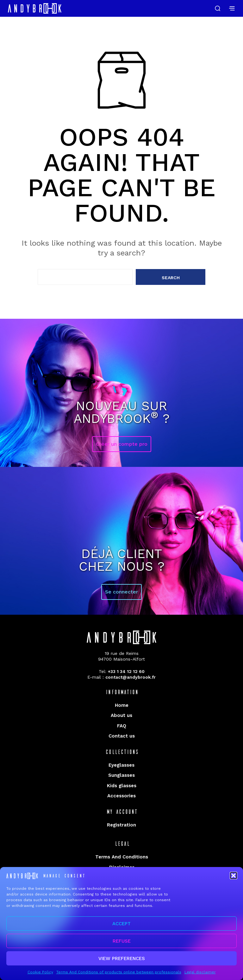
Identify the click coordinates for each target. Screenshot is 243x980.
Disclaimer (122, 867)
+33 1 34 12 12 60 (126, 671)
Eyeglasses (121, 765)
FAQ (122, 726)
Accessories (121, 796)
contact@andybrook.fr (131, 677)
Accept (121, 927)
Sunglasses (121, 775)
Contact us (122, 736)
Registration (121, 825)
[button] (234, 879)
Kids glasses (122, 786)
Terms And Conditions (122, 857)
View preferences (122, 962)
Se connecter (121, 592)
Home (122, 705)
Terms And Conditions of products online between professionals (119, 976)
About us (121, 715)
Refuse (122, 945)
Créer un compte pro (122, 444)
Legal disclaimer (200, 976)
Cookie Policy (40, 976)
